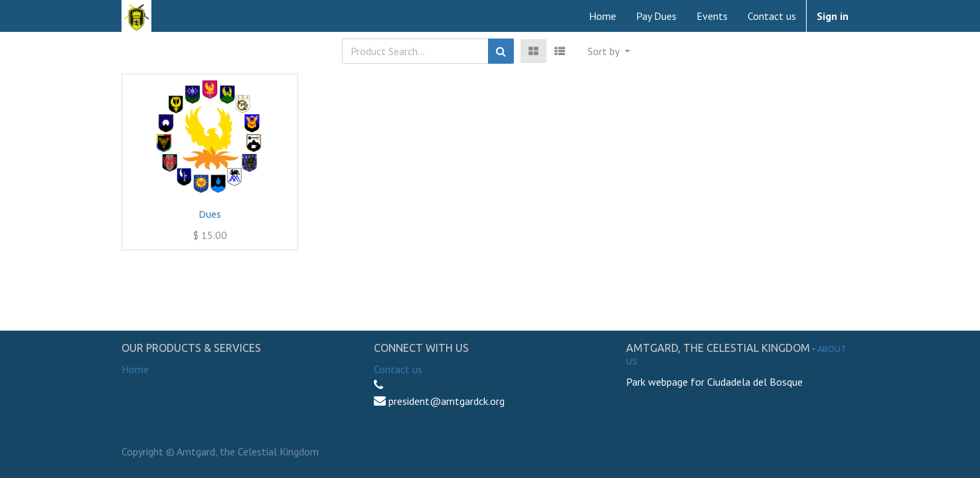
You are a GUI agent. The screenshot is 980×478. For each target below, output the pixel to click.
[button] (609, 51)
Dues (210, 214)
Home (135, 369)
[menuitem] (603, 16)
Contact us (398, 369)
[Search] (501, 51)
